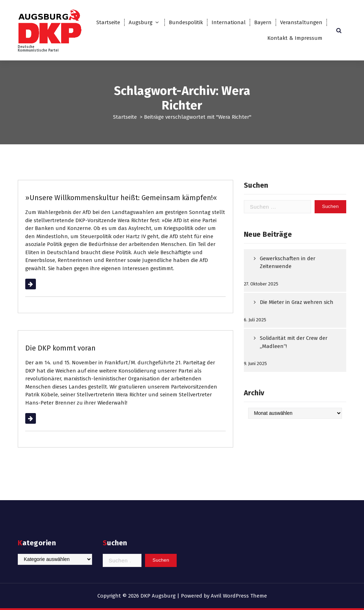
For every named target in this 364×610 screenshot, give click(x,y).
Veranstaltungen (301, 22)
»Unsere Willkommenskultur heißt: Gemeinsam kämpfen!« (121, 198)
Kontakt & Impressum (295, 38)
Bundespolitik (186, 22)
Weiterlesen (40, 284)
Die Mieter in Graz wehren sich (297, 302)
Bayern (263, 22)
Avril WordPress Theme (239, 596)
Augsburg (141, 22)
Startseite (108, 22)
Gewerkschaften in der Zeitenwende (288, 263)
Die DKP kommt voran (60, 348)
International (229, 22)
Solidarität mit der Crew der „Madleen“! (294, 342)
